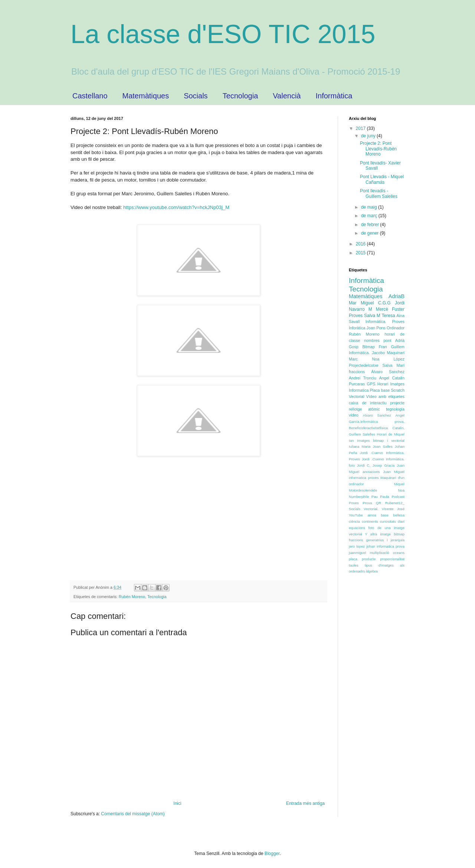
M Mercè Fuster (386, 309)
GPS (371, 384)
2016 (361, 244)
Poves (354, 503)
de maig (370, 207)
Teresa (389, 316)
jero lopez (357, 546)
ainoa (372, 515)
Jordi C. (364, 465)
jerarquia (398, 540)
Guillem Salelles (362, 434)
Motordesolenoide (363, 490)
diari (401, 521)
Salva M (372, 316)
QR (379, 503)
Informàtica (334, 96)
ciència (354, 521)
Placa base (380, 390)
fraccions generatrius (366, 540)
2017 (361, 128)
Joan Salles (383, 446)
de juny (369, 136)
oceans (399, 553)
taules (354, 565)
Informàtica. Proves (385, 322)
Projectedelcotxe (364, 365)
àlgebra (372, 571)
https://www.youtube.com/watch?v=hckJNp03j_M (176, 207)
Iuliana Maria (360, 446)
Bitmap (368, 347)
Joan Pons (376, 328)
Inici (177, 803)
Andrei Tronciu (363, 378)
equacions (357, 528)
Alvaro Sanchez (377, 415)
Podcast (398, 497)
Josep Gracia (384, 465)
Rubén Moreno (132, 597)
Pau (375, 497)
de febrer (371, 225)
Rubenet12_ (395, 503)
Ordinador (396, 328)
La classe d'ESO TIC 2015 (223, 34)
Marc (353, 359)
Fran (383, 347)
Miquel (399, 484)
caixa (353, 403)
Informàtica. (359, 353)
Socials (196, 96)
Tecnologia (240, 96)
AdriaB (397, 296)
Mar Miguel (361, 303)
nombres (372, 340)
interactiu (379, 403)
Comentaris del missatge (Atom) (133, 814)
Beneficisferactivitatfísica (368, 428)
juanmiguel (357, 553)
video (354, 415)
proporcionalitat (392, 559)
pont (387, 340)
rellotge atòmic (364, 409)
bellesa (399, 515)
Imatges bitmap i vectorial (381, 440)
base (385, 515)
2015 (361, 253)
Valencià (287, 96)
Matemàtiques (146, 96)
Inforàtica (357, 328)
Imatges (397, 384)
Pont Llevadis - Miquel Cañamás (382, 179)
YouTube (356, 515)
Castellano (90, 96)
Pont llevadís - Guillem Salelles (379, 193)
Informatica (359, 390)
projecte (397, 403)
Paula (385, 497)
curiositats (388, 521)
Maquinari (396, 353)
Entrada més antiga (305, 803)
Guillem (398, 347)
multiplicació (380, 553)
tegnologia (395, 409)
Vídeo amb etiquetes (385, 397)
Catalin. (398, 428)
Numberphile (359, 497)
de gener (371, 233)
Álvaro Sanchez (388, 372)
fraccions (357, 372)
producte (369, 559)
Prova (367, 503)
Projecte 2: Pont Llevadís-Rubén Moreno (378, 149)
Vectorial (356, 397)
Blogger (272, 854)
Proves (356, 316)
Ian (351, 440)
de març (370, 216)
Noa (401, 490)
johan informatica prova (385, 546)
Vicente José (393, 509)
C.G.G (384, 303)
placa (353, 559)
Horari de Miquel (391, 434)
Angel (384, 378)
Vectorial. (371, 509)
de (364, 403)
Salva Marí (394, 365)
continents (370, 521)
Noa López (388, 359)
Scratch (398, 390)
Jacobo (378, 353)
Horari (383, 384)
